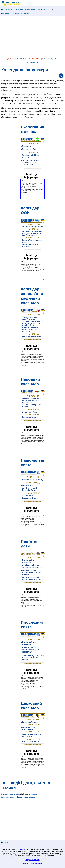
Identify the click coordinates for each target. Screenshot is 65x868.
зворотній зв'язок (33, 860)
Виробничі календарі (10, 794)
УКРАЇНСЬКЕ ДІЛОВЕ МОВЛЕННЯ (27, 9)
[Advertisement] (32, 37)
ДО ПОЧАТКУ (7, 9)
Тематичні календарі (33, 58)
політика (5, 842)
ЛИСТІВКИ (15, 14)
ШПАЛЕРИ (26, 14)
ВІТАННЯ (5, 14)
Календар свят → (9, 797)
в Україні (33, 794)
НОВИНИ (45, 9)
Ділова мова (13, 58)
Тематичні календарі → (27, 797)
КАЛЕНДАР (56, 9)
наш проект (25, 849)
